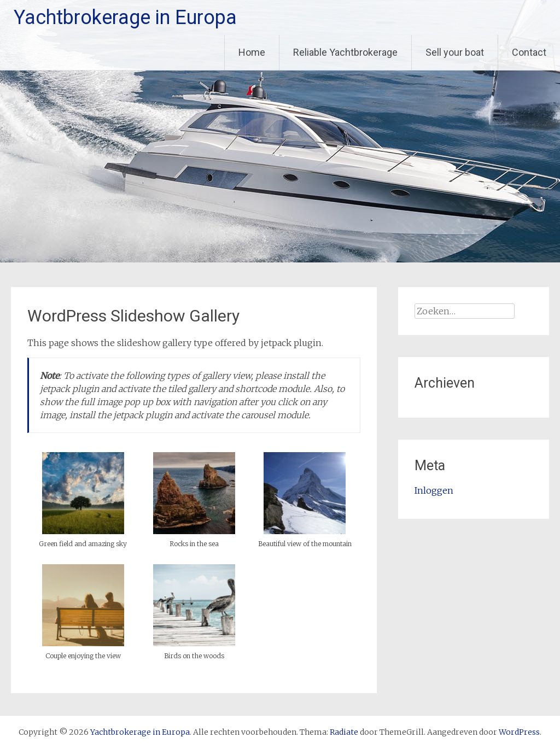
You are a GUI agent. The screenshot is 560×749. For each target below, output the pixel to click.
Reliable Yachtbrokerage (345, 52)
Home (252, 52)
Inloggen (434, 490)
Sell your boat (455, 52)
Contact (529, 52)
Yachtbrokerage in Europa (125, 17)
